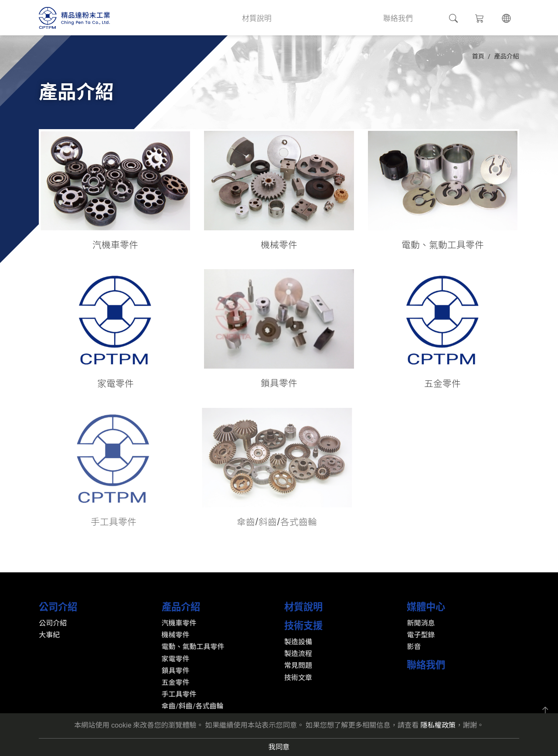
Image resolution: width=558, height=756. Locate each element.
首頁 (478, 56)
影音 (414, 647)
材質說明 (267, 18)
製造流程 (298, 654)
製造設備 (298, 642)
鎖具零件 (176, 671)
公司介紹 (172, 18)
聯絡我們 (408, 18)
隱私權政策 (438, 725)
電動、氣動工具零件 (193, 647)
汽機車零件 (179, 623)
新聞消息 (421, 623)
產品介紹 (219, 18)
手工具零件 (179, 694)
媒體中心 (361, 18)
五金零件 (176, 682)
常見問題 (298, 665)
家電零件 (176, 659)
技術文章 (298, 678)
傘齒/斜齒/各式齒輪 (193, 706)
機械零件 (176, 635)
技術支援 (314, 18)
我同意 (279, 747)
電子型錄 (421, 635)
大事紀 (49, 635)
